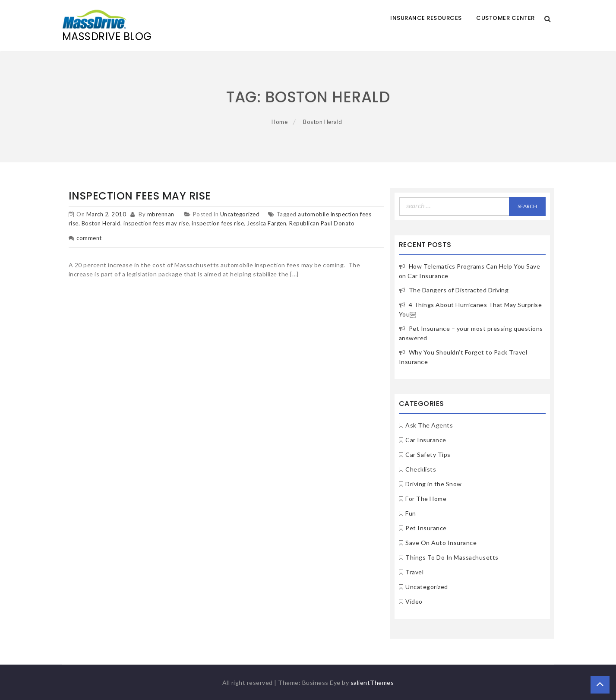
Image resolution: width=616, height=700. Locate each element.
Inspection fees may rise (140, 196)
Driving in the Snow (434, 484)
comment (89, 238)
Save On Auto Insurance (441, 543)
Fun (411, 513)
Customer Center (505, 18)
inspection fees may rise (156, 223)
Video (414, 601)
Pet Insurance (426, 528)
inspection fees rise (218, 223)
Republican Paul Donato (322, 223)
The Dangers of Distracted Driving (459, 290)
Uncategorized (240, 214)
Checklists (421, 469)
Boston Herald (101, 223)
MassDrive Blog (107, 36)
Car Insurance (426, 440)
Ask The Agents (429, 425)
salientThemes (372, 683)
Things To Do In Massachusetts (452, 557)
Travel (414, 572)
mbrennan (161, 214)
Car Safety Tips (428, 455)
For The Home (426, 499)
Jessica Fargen (267, 223)
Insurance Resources (426, 18)
